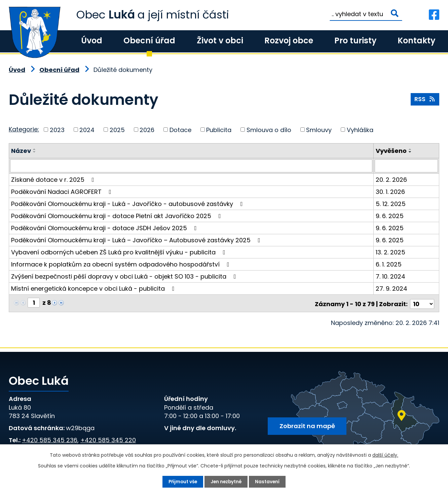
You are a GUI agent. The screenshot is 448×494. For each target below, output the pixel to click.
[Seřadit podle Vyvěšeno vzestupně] (411, 149)
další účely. (385, 455)
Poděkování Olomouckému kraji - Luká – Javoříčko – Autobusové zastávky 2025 (137, 240)
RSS (425, 100)
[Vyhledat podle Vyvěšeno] (406, 166)
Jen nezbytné (227, 482)
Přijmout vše (181, 482)
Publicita (219, 130)
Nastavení (269, 482)
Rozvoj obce (289, 40)
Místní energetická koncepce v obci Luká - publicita (94, 288)
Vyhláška (360, 130)
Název (21, 151)
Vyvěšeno (391, 151)
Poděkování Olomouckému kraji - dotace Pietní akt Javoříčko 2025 (117, 216)
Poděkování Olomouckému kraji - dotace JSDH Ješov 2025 (105, 228)
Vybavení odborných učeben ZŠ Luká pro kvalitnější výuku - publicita (120, 252)
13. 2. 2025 (391, 252)
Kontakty (416, 40)
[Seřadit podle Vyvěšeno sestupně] (411, 152)
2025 (117, 130)
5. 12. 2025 (391, 203)
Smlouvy (319, 130)
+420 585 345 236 (50, 438)
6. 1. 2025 (389, 264)
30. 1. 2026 (391, 191)
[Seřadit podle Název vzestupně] (35, 149)
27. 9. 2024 (392, 288)
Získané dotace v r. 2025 (54, 179)
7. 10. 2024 (391, 276)
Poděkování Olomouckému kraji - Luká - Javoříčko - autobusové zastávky (128, 203)
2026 (147, 130)
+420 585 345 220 (108, 438)
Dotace (180, 130)
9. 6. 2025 (390, 216)
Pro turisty (355, 40)
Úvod (92, 40)
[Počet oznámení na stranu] (422, 302)
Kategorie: (24, 129)
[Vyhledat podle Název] (191, 166)
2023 (57, 130)
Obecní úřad (149, 40)
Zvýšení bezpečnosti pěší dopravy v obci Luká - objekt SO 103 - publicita (125, 276)
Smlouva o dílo (269, 130)
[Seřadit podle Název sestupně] (35, 152)
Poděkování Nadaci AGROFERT (63, 191)
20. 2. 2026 (392, 179)
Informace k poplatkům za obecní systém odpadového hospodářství (122, 264)
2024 (87, 130)
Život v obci (220, 40)
